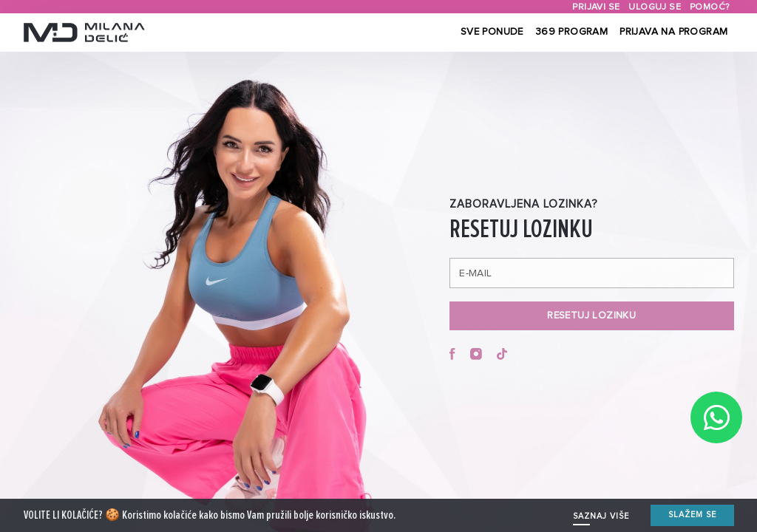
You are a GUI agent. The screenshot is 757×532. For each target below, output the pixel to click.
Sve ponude (492, 32)
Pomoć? (709, 7)
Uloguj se (655, 7)
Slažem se (692, 518)
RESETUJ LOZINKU (591, 316)
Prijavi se (596, 7)
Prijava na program (673, 32)
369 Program (571, 32)
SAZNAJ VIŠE (601, 520)
